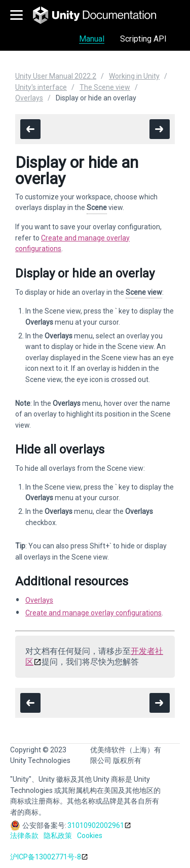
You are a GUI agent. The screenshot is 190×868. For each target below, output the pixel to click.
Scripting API (143, 39)
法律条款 (24, 836)
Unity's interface (41, 87)
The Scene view (105, 87)
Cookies (90, 836)
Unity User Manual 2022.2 (56, 76)
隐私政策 (58, 836)
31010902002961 (96, 825)
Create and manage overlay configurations (93, 613)
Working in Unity (134, 76)
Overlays (29, 98)
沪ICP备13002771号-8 (46, 857)
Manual (92, 39)
